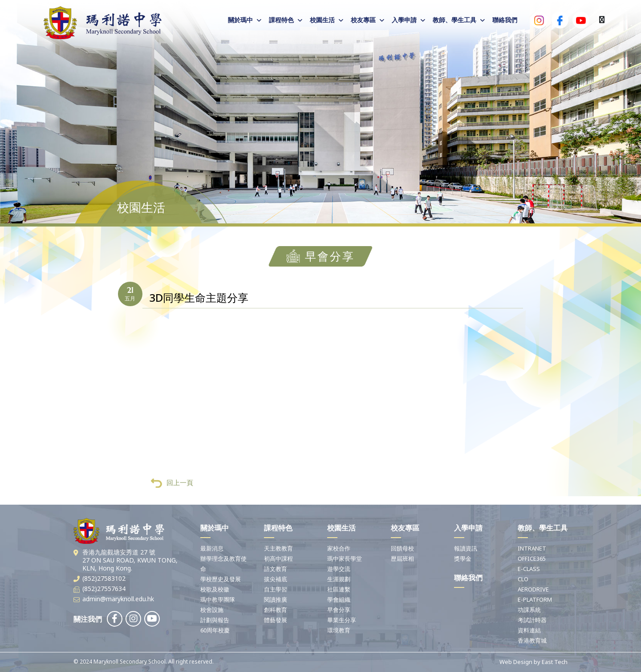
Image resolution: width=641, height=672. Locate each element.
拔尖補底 (276, 579)
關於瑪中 (240, 20)
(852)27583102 (104, 578)
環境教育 (339, 630)
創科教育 (276, 610)
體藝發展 (276, 620)
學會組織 (339, 599)
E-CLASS (529, 569)
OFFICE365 (532, 559)
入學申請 (404, 20)
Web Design (516, 662)
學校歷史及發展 (221, 579)
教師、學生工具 (454, 20)
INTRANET (532, 548)
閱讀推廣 (276, 599)
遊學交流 (339, 569)
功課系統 (529, 610)
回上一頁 (172, 483)
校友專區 (363, 20)
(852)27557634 (104, 589)
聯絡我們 (505, 20)
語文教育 (276, 569)
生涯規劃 (339, 579)
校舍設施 (212, 610)
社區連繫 (339, 589)
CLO (523, 579)
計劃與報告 (215, 620)
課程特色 (281, 20)
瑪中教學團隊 (218, 599)
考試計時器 (532, 620)
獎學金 (463, 559)
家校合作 (339, 548)
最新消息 (212, 548)
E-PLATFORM (535, 599)
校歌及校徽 (215, 589)
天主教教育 (278, 548)
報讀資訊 (466, 548)
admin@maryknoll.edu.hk (118, 599)
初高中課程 (278, 559)
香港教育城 (532, 640)
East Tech (555, 662)
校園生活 (322, 20)
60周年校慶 (215, 630)
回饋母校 (402, 548)
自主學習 (276, 589)
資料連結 (529, 630)
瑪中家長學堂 (345, 559)
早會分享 (339, 610)
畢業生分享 (342, 620)
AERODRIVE (533, 589)
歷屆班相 (402, 559)
